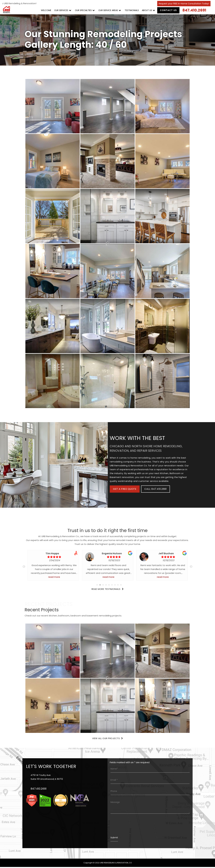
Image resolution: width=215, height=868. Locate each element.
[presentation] (133, 825)
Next (191, 568)
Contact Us (168, 10)
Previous (24, 568)
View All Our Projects (108, 739)
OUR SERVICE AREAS (108, 10)
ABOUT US (147, 10)
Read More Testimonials (108, 590)
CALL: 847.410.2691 (156, 490)
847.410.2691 (194, 10)
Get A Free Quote (125, 490)
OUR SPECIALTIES (83, 10)
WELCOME (46, 10)
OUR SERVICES (61, 10)
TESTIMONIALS (132, 10)
